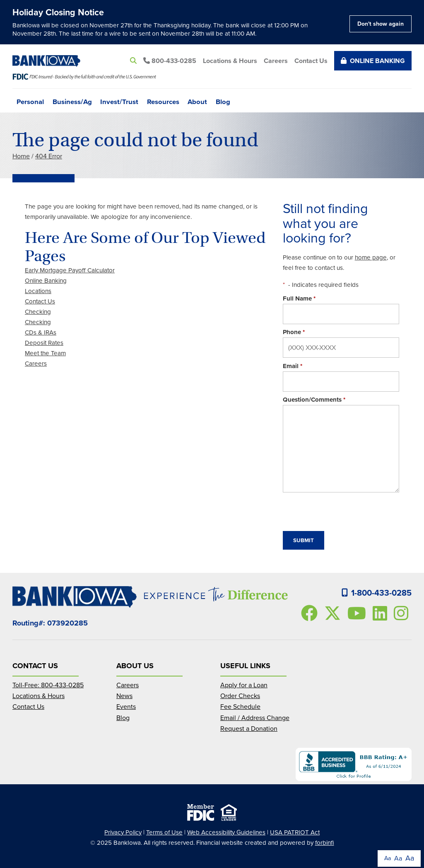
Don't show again (381, 24)
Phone (294, 332)
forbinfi (325, 843)
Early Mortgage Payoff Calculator (70, 270)
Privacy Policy (123, 832)
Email (293, 366)
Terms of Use (164, 832)
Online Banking (373, 61)
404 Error (49, 156)
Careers (276, 61)
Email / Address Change (255, 718)
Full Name (299, 298)
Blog (223, 101)
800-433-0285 (170, 61)
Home (21, 156)
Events (126, 707)
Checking (38, 312)
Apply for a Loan (244, 685)
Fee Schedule (240, 707)
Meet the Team (45, 353)
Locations (38, 291)
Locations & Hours (230, 61)
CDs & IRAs (41, 332)
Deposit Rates (44, 343)
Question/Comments (314, 400)
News (124, 696)
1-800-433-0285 (377, 593)
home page (371, 257)
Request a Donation (249, 729)
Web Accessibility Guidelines (226, 832)
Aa (388, 858)
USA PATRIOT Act (295, 832)
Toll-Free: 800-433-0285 (48, 685)
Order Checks (240, 696)
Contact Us (311, 61)
